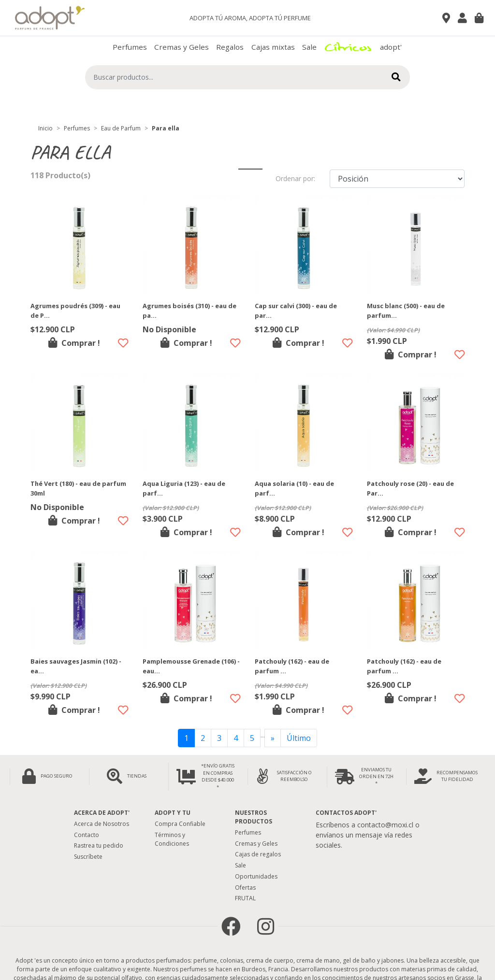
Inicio (45, 128)
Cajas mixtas (273, 47)
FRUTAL (245, 898)
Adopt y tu (173, 813)
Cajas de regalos (258, 854)
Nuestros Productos (254, 817)
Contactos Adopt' (346, 813)
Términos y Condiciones (172, 839)
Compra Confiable (180, 824)
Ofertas (245, 888)
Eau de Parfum (121, 128)
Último (299, 738)
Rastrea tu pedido (99, 845)
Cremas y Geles (182, 47)
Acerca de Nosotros (102, 824)
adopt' (391, 47)
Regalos (230, 47)
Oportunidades (256, 876)
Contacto (87, 835)
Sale (309, 47)
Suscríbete (88, 857)
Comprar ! (74, 343)
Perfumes (130, 47)
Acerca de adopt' (102, 813)
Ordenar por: (295, 178)
